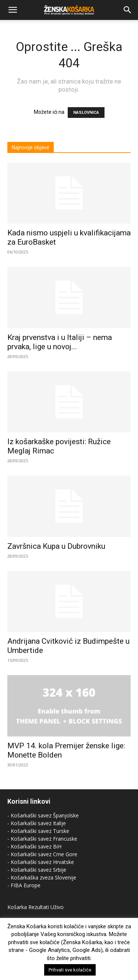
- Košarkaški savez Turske (38, 831)
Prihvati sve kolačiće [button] (70, 970)
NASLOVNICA (86, 113)
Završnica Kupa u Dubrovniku (56, 546)
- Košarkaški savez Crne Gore (42, 854)
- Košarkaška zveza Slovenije (42, 877)
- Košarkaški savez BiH (34, 846)
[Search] (128, 10)
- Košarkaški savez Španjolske (43, 815)
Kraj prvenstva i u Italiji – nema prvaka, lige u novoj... (60, 342)
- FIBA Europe (24, 885)
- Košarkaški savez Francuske (42, 839)
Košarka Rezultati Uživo (36, 907)
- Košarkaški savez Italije (37, 823)
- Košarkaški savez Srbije (37, 870)
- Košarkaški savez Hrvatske (41, 862)
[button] (13, 10)
